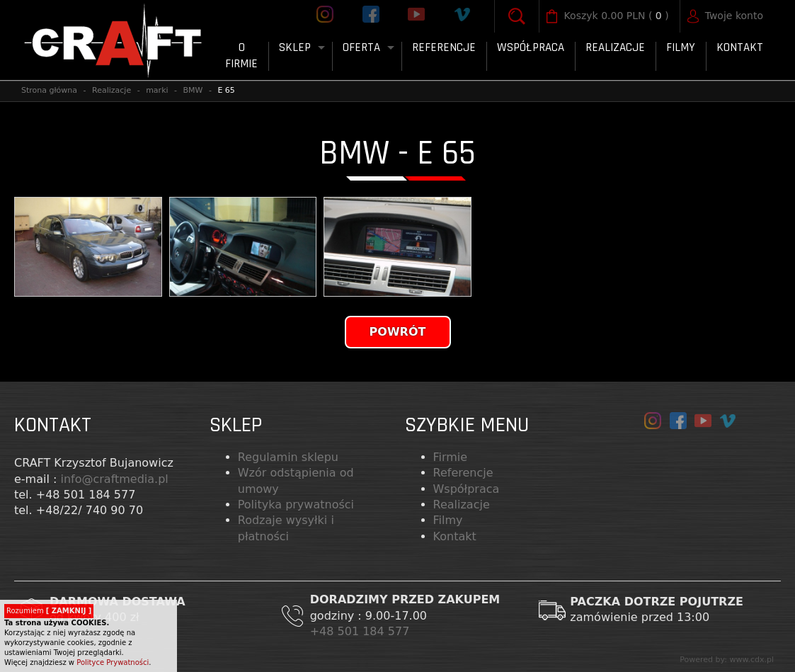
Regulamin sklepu (288, 457)
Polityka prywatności (296, 505)
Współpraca (531, 47)
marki (157, 90)
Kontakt (740, 47)
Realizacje (615, 47)
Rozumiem (49, 611)
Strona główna (49, 90)
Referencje (444, 47)
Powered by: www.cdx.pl (727, 660)
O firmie (241, 56)
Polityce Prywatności (113, 662)
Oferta (361, 47)
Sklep (295, 47)
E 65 (226, 90)
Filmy (448, 520)
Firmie (451, 457)
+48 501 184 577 (362, 631)
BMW (193, 90)
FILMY (681, 47)
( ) (617, 16)
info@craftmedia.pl (114, 479)
